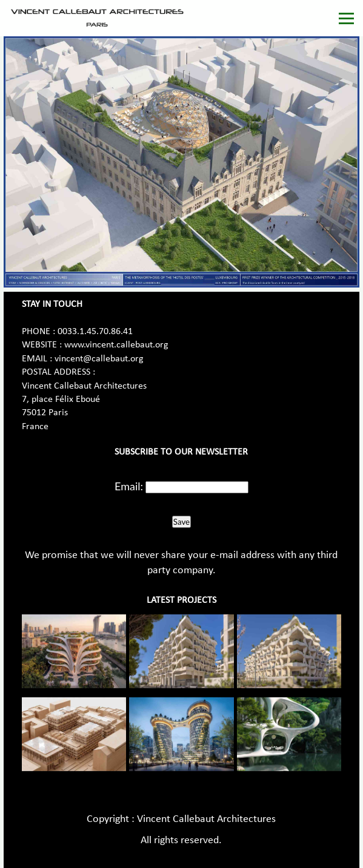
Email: (129, 486)
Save (181, 522)
